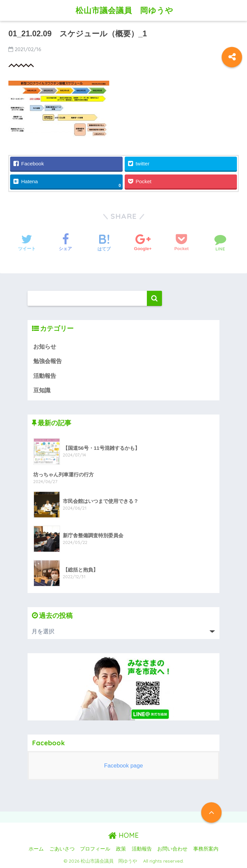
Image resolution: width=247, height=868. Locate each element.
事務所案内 (206, 849)
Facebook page (124, 766)
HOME (123, 835)
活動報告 (45, 376)
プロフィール (95, 849)
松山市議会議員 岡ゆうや (129, 10)
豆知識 (42, 390)
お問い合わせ (172, 849)
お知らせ (45, 347)
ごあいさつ (62, 849)
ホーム (36, 849)
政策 (121, 849)
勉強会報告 (48, 361)
